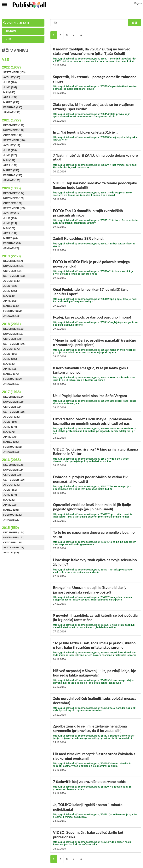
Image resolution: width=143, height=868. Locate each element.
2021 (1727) (11, 120)
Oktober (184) (13, 271)
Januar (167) (12, 384)
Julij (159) (10, 422)
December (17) (13, 261)
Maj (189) (9, 364)
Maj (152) (9, 160)
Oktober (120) (13, 542)
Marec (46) (10, 238)
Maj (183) (9, 500)
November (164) (14, 470)
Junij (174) (10, 427)
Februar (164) (13, 379)
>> (81, 35)
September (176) (14, 480)
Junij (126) (10, 155)
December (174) (14, 532)
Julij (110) (10, 218)
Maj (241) (9, 296)
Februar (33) (12, 243)
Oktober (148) (13, 475)
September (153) (14, 72)
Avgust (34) (11, 552)
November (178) (14, 130)
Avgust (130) (12, 417)
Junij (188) (10, 359)
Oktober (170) (13, 339)
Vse (5, 60)
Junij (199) (10, 87)
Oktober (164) (13, 407)
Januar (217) (12, 112)
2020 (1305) (11, 188)
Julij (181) (10, 490)
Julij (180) (10, 82)
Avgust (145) (12, 281)
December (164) (14, 193)
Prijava (138, 3)
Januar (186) (12, 316)
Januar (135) (12, 180)
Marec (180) (11, 442)
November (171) (14, 266)
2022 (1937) (11, 67)
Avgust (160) (12, 77)
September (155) (14, 208)
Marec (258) (11, 102)
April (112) (10, 233)
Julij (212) (10, 286)
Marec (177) (11, 374)
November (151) (14, 537)
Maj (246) (9, 92)
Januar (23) (11, 248)
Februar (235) (13, 107)
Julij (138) (10, 150)
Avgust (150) (12, 485)
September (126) (14, 140)
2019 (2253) (11, 256)
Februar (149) (13, 515)
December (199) (14, 125)
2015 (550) (10, 528)
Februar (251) (13, 311)
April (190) (10, 505)
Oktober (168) (13, 203)
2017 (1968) (11, 392)
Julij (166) (10, 354)
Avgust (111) (12, 145)
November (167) (14, 334)
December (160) (14, 329)
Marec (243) (11, 306)
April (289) (10, 97)
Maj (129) (9, 228)
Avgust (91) (11, 213)
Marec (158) (11, 170)
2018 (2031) (11, 324)
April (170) (10, 437)
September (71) (14, 547)
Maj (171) (9, 432)
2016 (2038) (11, 460)
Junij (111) (10, 223)
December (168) (14, 465)
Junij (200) (10, 291)
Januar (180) (12, 452)
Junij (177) (10, 495)
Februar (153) (13, 175)
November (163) (14, 198)
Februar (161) (13, 447)
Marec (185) (11, 510)
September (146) (14, 344)
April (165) (10, 369)
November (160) (14, 402)
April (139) (10, 165)
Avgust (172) (12, 349)
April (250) (10, 301)
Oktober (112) (13, 135)
